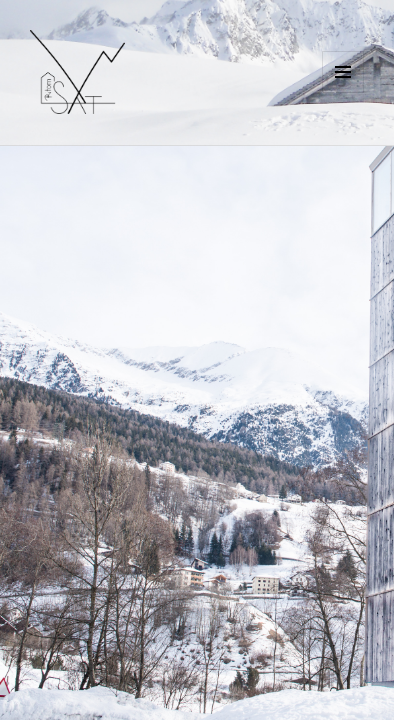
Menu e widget (343, 92)
